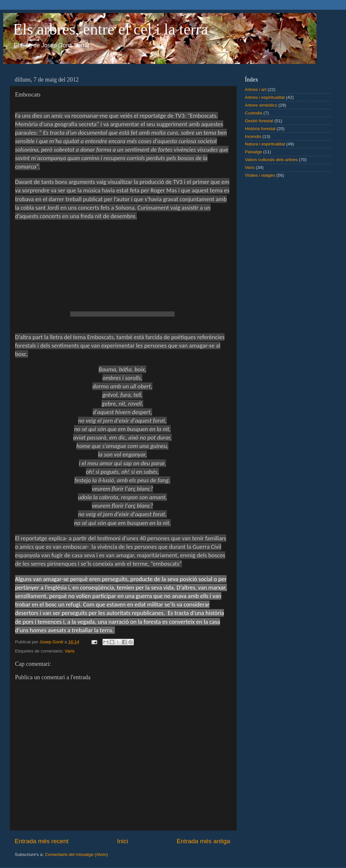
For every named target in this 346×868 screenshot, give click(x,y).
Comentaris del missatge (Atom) (77, 854)
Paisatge (253, 152)
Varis (70, 651)
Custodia (253, 113)
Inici (123, 841)
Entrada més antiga (203, 841)
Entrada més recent (42, 841)
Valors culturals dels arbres (271, 160)
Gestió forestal (259, 121)
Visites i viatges (260, 175)
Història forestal (260, 129)
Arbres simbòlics (261, 105)
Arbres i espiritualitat (265, 97)
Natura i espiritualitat (265, 144)
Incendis (253, 136)
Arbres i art (256, 90)
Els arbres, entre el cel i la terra (110, 29)
